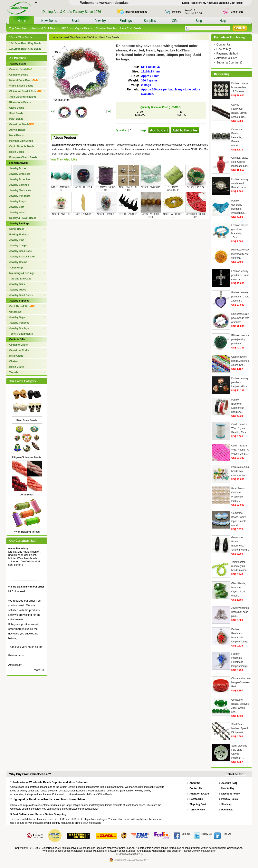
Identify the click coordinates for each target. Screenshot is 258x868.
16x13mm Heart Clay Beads (25, 43)
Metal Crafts (16, 356)
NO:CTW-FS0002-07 (106, 189)
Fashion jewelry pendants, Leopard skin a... (241, 382)
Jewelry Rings (18, 201)
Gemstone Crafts (19, 350)
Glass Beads (17, 108)
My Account (210, 3)
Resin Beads (17, 152)
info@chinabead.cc (136, 12)
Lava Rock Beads (131, 28)
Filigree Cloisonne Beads (27, 457)
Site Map (226, 804)
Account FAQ (229, 783)
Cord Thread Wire (22, 306)
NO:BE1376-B (83, 214)
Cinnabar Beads (19, 75)
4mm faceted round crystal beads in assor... (240, 566)
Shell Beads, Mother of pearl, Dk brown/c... (240, 728)
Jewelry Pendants (20, 196)
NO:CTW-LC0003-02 (195, 216)
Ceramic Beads (21, 69)
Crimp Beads (17, 229)
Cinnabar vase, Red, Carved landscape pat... (240, 162)
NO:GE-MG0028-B (61, 189)
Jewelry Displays (19, 328)
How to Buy (196, 799)
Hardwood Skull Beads (44, 28)
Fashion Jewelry (19, 163)
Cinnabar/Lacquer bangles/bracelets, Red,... (241, 682)
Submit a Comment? (229, 62)
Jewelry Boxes (18, 168)
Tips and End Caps (20, 279)
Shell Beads (16, 113)
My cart (176, 12)
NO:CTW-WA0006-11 (173, 189)
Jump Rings (16, 268)
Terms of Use (197, 810)
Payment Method (227, 53)
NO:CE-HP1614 (83, 187)
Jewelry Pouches (19, 323)
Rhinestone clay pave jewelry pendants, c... (240, 339)
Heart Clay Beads (72, 37)
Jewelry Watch (18, 213)
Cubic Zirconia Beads (22, 146)
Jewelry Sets (17, 207)
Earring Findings (19, 235)
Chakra (14, 361)
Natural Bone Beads (24, 80)
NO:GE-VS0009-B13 (151, 216)
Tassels (14, 372)
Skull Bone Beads (27, 420)
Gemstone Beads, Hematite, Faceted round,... (237, 137)
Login (186, 3)
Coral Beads (27, 495)
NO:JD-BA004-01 (128, 214)
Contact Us (223, 45)
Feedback (227, 810)
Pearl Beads (16, 119)
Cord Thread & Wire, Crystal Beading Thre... (240, 428)
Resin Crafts (17, 367)
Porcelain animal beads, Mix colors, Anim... (241, 471)
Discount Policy (231, 794)
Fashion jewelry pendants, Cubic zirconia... (240, 297)
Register (196, 3)
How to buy (223, 49)
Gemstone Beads (22, 124)
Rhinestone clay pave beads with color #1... (240, 254)
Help (240, 3)
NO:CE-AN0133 (61, 214)
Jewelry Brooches (20, 179)
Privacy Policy (230, 799)
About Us (195, 783)
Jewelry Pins (17, 240)
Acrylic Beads (17, 130)
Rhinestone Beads (20, 102)
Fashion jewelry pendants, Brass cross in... (240, 275)
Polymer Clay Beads (21, 141)
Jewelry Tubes (18, 290)
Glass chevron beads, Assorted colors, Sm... (240, 361)
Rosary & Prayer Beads (23, 218)
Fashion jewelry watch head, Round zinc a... (240, 183)
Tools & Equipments (21, 334)
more (37, 670)
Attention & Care (227, 58)
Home (55, 37)
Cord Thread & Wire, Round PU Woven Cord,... (240, 450)
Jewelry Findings (19, 224)
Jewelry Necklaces (20, 190)
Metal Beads (17, 135)
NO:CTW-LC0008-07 (173, 216)
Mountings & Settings (22, 273)
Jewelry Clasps (18, 246)
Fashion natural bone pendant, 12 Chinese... (240, 87)
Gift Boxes (16, 312)
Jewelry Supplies (19, 301)
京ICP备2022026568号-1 (129, 854)
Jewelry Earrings (19, 185)
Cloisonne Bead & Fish (25, 91)
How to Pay (228, 788)
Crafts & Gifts (17, 339)
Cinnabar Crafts (19, 345)
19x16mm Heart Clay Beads (25, 49)
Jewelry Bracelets (20, 174)
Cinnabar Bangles (106, 28)
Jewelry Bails (17, 284)
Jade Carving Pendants (23, 97)
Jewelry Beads (18, 64)
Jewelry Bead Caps (21, 251)
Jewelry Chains (18, 262)
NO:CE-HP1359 (106, 214)
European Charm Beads (23, 157)
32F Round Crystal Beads (77, 28)
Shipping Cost (227, 3)
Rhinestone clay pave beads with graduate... (240, 318)
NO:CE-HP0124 (196, 187)
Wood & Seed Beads (21, 86)
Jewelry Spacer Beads (22, 257)
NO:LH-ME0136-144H (128, 189)
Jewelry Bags (17, 317)
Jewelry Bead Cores (21, 295)
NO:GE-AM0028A (151, 187)
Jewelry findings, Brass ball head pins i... (241, 612)
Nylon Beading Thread (27, 532)
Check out (237, 12)
